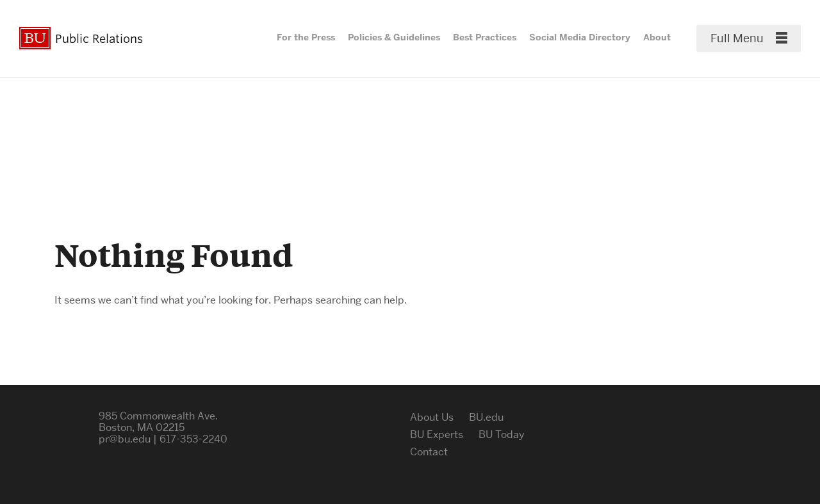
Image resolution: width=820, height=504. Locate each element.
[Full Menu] (749, 38)
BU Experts (437, 435)
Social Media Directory (580, 37)
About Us (432, 417)
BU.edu (486, 417)
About (657, 37)
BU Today (502, 435)
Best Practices (485, 37)
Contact (429, 452)
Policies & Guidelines (394, 37)
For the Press (306, 37)
